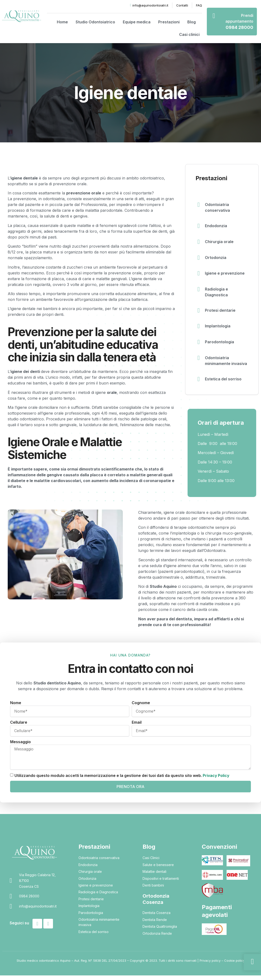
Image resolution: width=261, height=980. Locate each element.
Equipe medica (137, 22)
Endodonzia (217, 226)
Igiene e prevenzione (225, 275)
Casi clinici (189, 34)
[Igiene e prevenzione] (199, 275)
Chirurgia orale (220, 242)
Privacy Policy (216, 780)
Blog (192, 22)
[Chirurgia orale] (199, 243)
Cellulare (19, 727)
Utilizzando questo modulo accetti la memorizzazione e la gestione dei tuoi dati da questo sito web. (122, 780)
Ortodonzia (216, 258)
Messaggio (20, 746)
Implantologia (218, 329)
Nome (16, 707)
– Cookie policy (233, 965)
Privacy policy (210, 965)
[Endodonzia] (199, 226)
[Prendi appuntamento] (214, 16)
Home (62, 22)
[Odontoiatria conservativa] (199, 205)
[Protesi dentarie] (199, 313)
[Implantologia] (199, 329)
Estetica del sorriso (224, 383)
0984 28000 (239, 27)
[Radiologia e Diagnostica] (199, 292)
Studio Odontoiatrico (95, 22)
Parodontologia (220, 345)
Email (137, 727)
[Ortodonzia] (199, 259)
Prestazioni (169, 22)
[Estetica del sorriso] (199, 383)
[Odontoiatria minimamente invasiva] (199, 362)
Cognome (141, 707)
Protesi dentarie (221, 312)
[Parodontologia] (199, 346)
